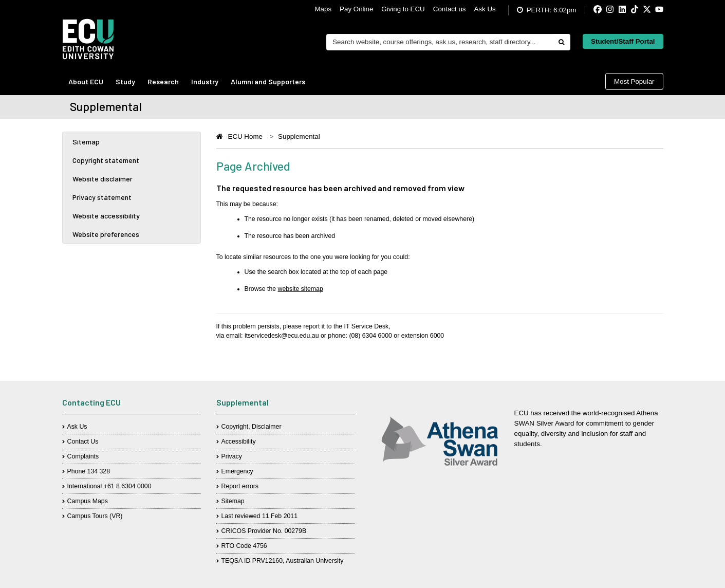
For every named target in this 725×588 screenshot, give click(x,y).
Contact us (450, 9)
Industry (205, 81)
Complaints (83, 456)
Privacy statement (102, 197)
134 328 (99, 471)
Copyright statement (106, 160)
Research (163, 81)
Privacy (232, 456)
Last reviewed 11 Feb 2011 (260, 516)
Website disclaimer (103, 179)
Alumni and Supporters (268, 81)
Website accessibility (106, 216)
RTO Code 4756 (244, 546)
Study (125, 81)
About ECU (86, 81)
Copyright (235, 427)
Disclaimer (266, 427)
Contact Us (83, 442)
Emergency (237, 471)
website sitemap (301, 289)
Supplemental (299, 136)
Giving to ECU (403, 9)
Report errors (240, 486)
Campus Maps (88, 501)
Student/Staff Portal (623, 41)
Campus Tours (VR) (95, 516)
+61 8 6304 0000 (128, 486)
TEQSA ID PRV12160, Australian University (283, 561)
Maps (323, 9)
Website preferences (106, 234)
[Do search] (561, 42)
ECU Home (245, 136)
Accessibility (239, 442)
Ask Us (485, 9)
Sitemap (86, 142)
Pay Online (356, 9)
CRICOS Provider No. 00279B (264, 531)
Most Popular (634, 81)
